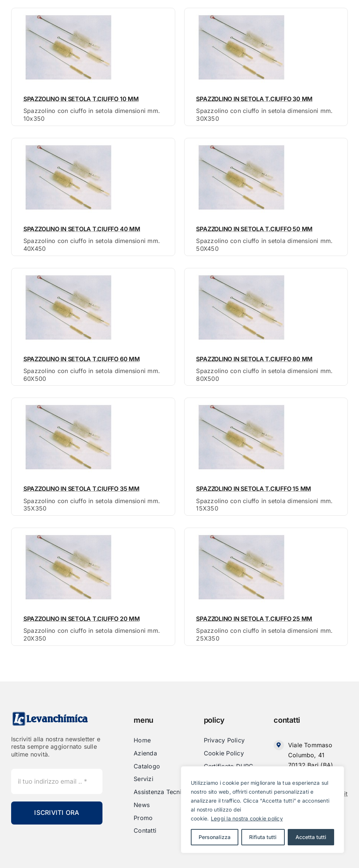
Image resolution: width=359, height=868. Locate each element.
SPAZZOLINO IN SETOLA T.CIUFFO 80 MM (254, 359)
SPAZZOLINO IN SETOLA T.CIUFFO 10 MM (81, 99)
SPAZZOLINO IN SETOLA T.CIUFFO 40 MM (82, 229)
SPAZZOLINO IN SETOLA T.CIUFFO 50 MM (254, 229)
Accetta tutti (311, 837)
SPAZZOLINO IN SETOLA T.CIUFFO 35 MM (81, 489)
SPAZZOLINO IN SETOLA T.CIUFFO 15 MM (254, 489)
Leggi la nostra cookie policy (247, 818)
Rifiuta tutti (263, 837)
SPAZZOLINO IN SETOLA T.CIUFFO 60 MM (82, 359)
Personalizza (215, 837)
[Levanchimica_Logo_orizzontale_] (50, 714)
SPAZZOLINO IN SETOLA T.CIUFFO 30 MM (254, 99)
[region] (262, 810)
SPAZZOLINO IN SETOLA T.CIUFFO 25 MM (254, 619)
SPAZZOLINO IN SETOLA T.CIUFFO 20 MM (82, 619)
